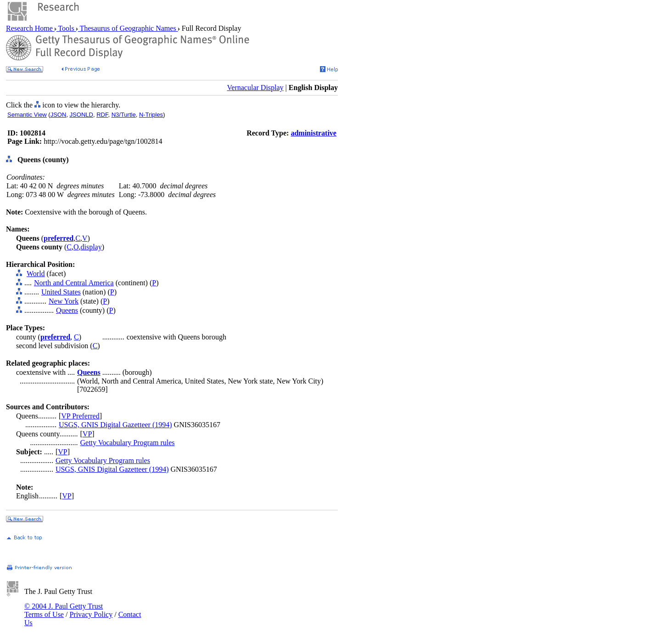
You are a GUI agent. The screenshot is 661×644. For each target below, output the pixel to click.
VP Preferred (80, 416)
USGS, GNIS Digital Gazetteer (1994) (115, 425)
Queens (67, 310)
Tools (66, 28)
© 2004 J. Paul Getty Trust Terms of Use (64, 610)
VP (87, 434)
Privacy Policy (91, 614)
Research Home (30, 28)
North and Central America (74, 283)
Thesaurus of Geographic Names (128, 28)
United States (61, 292)
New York (64, 301)
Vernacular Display (255, 88)
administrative (314, 133)
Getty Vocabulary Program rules (128, 443)
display (91, 247)
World (36, 274)
